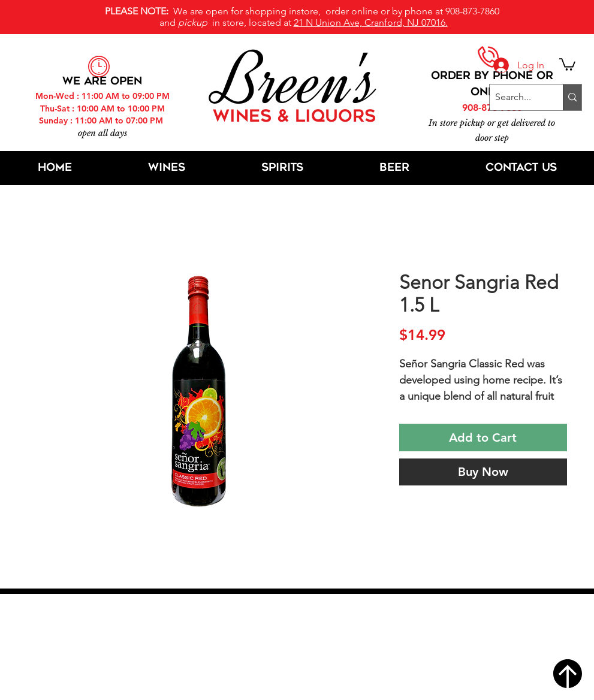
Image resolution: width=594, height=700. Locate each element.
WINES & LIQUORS (294, 117)
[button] (567, 64)
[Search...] (516, 97)
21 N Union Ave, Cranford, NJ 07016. (371, 22)
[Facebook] (272, 658)
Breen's (297, 81)
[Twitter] (302, 658)
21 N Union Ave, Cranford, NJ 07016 (303, 621)
